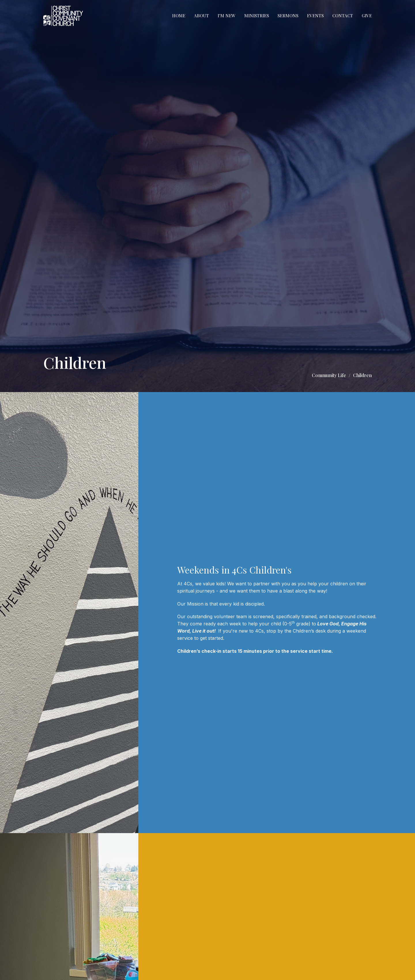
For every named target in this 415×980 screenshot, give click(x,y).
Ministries (256, 16)
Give (367, 16)
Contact (343, 16)
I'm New (227, 16)
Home (179, 16)
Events (315, 16)
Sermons (288, 16)
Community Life (329, 375)
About (201, 16)
